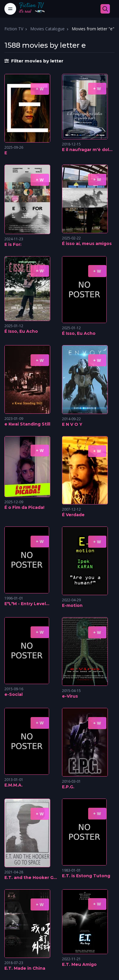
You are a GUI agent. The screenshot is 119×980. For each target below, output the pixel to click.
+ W (40, 89)
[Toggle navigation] (10, 9)
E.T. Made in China (25, 968)
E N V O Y (72, 424)
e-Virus (70, 696)
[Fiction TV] (35, 9)
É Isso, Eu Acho (21, 331)
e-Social (14, 694)
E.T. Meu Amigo (79, 964)
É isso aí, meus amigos (87, 244)
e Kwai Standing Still (27, 424)
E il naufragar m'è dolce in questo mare (88, 150)
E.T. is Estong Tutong (86, 876)
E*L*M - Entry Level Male (25, 604)
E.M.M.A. (14, 785)
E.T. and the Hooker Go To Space (30, 878)
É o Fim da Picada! (24, 507)
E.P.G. (68, 787)
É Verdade (73, 515)
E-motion (72, 605)
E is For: (13, 244)
